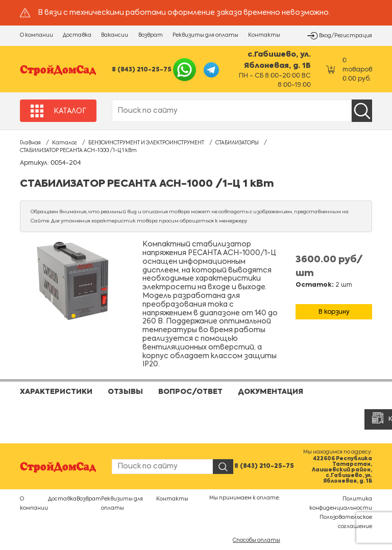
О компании (36, 35)
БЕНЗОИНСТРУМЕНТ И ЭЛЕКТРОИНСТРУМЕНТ (146, 143)
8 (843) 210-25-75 (142, 70)
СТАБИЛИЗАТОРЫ (237, 143)
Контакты (264, 35)
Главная (30, 143)
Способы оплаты (256, 540)
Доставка (77, 35)
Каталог (65, 143)
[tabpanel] (73, 281)
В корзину (334, 312)
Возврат (151, 35)
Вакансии (115, 35)
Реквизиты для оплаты (205, 35)
